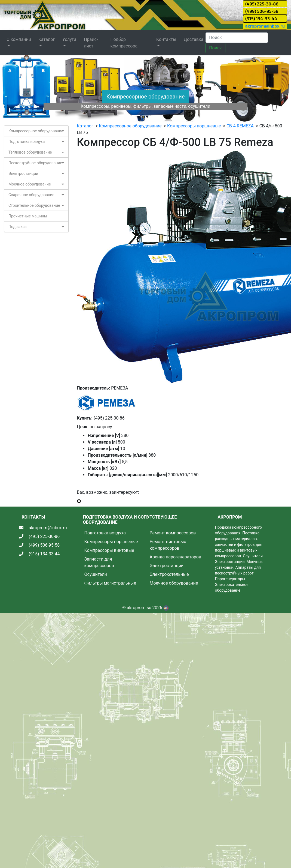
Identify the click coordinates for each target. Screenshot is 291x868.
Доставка (194, 39)
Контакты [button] (166, 39)
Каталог (85, 126)
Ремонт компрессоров (173, 533)
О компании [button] (19, 39)
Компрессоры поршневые (194, 126)
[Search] (237, 38)
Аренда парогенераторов (176, 557)
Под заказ (17, 227)
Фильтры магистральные (110, 583)
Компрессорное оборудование (146, 97)
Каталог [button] (47, 39)
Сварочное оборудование (31, 195)
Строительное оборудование (34, 205)
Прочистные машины (28, 216)
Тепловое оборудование (30, 152)
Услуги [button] (69, 39)
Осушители (96, 574)
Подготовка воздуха (27, 142)
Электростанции (23, 173)
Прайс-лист (91, 43)
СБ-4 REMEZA (240, 126)
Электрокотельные (169, 574)
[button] (22, 89)
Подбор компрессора (124, 43)
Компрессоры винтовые (109, 550)
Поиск (215, 48)
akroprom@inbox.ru (265, 26)
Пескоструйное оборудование (35, 163)
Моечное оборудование (30, 184)
